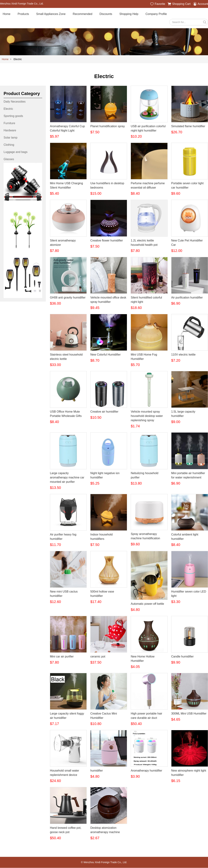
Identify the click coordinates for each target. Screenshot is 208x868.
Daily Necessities (15, 102)
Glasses (9, 159)
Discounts (106, 14)
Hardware (10, 131)
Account (201, 4)
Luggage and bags (16, 152)
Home (7, 14)
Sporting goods (13, 116)
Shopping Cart (179, 4)
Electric (8, 109)
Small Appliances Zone (51, 14)
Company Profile (156, 14)
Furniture (9, 123)
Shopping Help (129, 14)
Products (23, 14)
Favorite (158, 4)
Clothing (9, 145)
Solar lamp (10, 138)
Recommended (83, 14)
